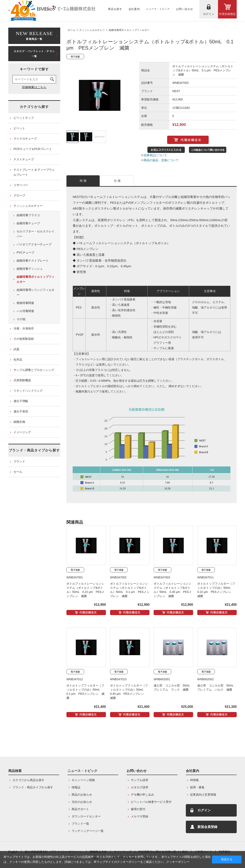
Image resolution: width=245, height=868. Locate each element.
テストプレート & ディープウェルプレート (34, 172)
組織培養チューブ (28, 223)
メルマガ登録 (140, 816)
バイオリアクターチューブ (34, 244)
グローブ (19, 195)
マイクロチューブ (25, 139)
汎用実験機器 (22, 380)
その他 (21, 319)
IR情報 (194, 780)
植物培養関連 (25, 303)
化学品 (18, 360)
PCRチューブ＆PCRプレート (33, 149)
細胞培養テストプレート (33, 261)
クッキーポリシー (178, 862)
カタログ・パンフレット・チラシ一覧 (34, 54)
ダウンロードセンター (86, 816)
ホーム (72, 30)
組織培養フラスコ (28, 215)
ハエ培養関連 (25, 311)
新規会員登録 (207, 827)
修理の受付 (138, 809)
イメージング (22, 432)
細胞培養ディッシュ (30, 269)
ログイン (204, 810)
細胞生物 (19, 422)
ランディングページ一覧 (88, 831)
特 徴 (83, 181)
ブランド (19, 461)
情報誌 (76, 787)
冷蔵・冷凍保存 (24, 328)
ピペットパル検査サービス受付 (151, 802)
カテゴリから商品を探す (28, 780)
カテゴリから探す (34, 107)
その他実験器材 (24, 339)
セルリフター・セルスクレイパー (36, 234)
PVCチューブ (25, 252)
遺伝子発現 (21, 411)
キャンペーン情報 (83, 780)
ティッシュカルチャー (92, 30)
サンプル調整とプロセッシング (34, 370)
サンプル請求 (140, 780)
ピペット (19, 128)
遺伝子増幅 (21, 401)
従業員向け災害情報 (203, 795)
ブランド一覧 (80, 824)
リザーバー (21, 185)
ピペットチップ (24, 118)
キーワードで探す (34, 69)
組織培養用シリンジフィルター (36, 292)
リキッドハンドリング (28, 391)
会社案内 (192, 771)
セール (18, 472)
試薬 (16, 349)
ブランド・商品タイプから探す (34, 450)
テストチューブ (24, 159)
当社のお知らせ (82, 802)
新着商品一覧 (34, 35)
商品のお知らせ (82, 795)
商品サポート (80, 809)
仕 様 (117, 181)
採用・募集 (197, 787)
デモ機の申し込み (142, 795)
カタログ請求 (140, 787)
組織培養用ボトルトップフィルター (129, 30)
